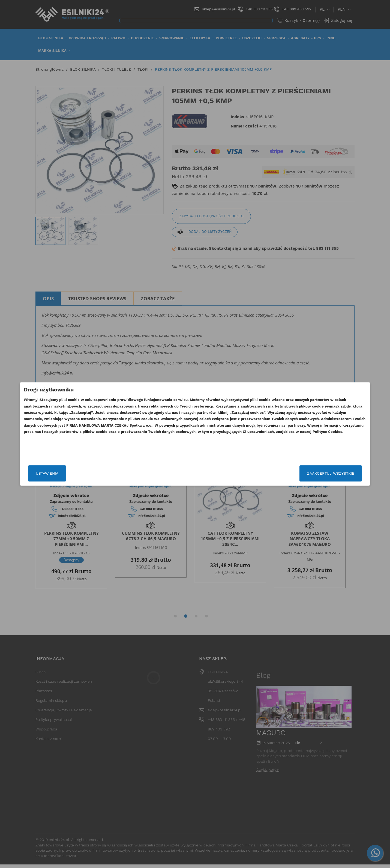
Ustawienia (89, 473)
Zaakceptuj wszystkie (288, 473)
